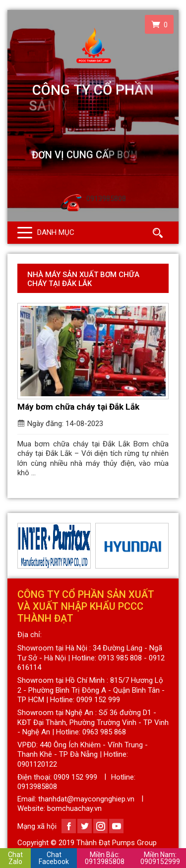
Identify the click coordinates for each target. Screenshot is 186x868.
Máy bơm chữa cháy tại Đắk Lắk (78, 407)
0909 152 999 (75, 777)
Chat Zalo (15, 858)
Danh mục (56, 232)
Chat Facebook (54, 858)
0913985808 (105, 858)
